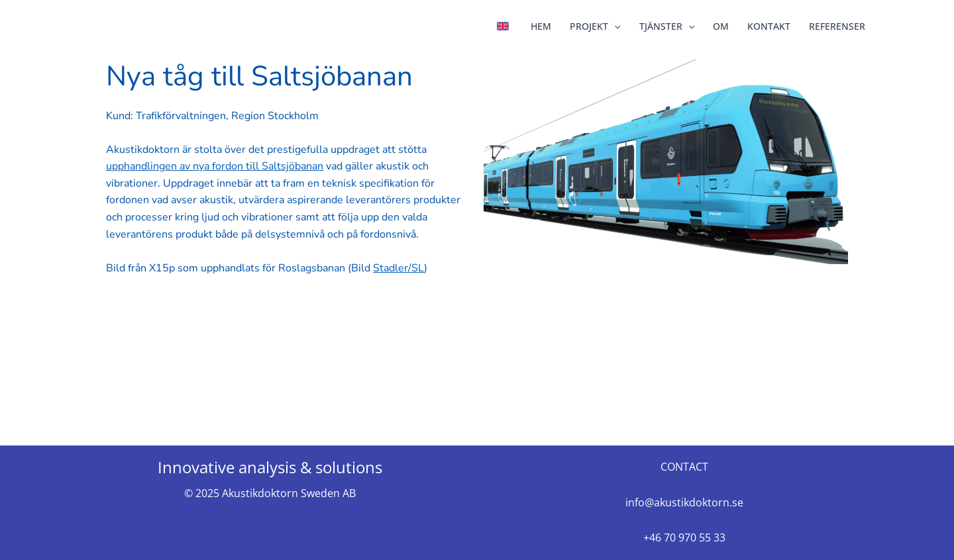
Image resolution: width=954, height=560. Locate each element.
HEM (541, 26)
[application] (614, 26)
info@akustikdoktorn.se (684, 502)
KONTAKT (769, 26)
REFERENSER (837, 26)
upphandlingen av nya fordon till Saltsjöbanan (215, 166)
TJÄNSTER (667, 26)
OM (721, 26)
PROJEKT (595, 26)
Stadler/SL (398, 268)
